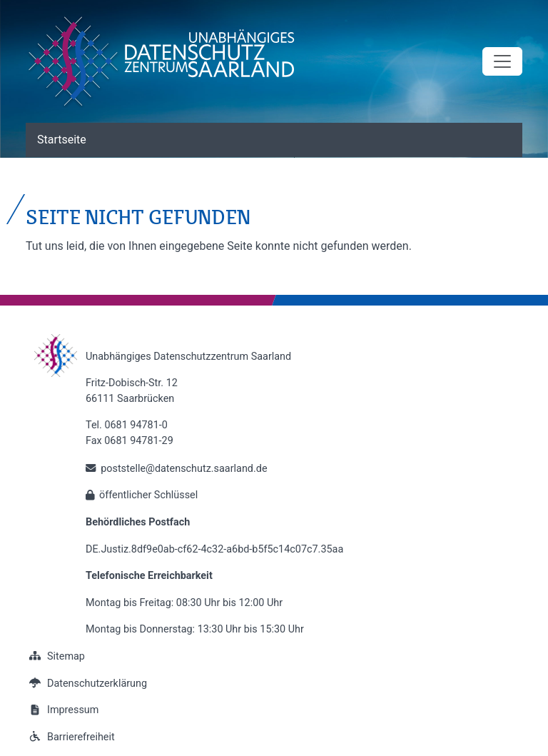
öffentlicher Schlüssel (148, 495)
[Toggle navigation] (502, 61)
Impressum (62, 710)
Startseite (62, 140)
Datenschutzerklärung (86, 684)
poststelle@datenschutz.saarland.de (184, 469)
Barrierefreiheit (70, 737)
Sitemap (55, 656)
